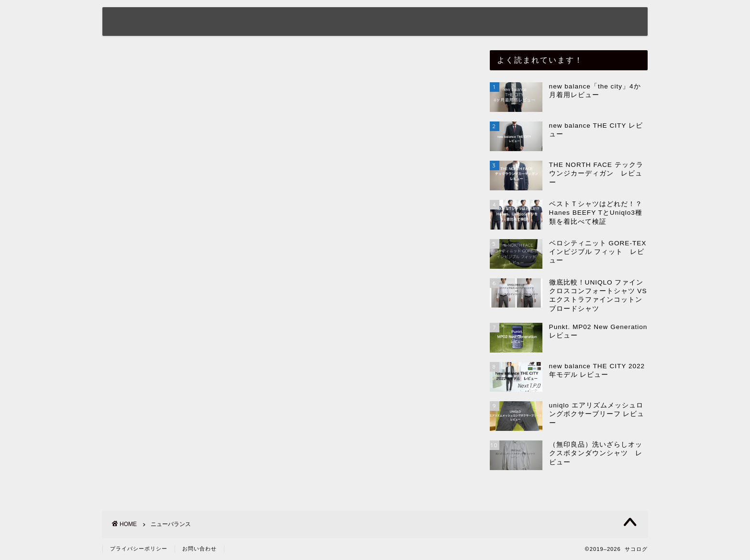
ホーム (247, 22)
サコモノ (386, 22)
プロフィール (314, 22)
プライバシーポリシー (139, 549)
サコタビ (572, 22)
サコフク (448, 22)
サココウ (510, 22)
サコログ (137, 21)
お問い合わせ (199, 549)
